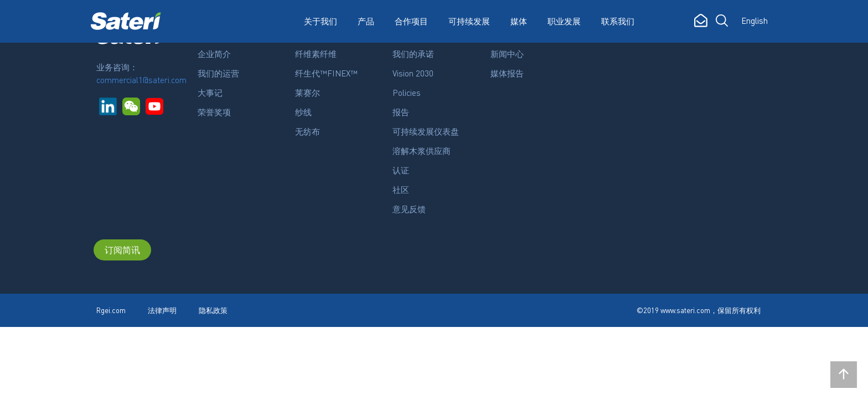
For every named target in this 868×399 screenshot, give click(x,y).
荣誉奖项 (214, 112)
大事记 (210, 93)
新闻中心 (507, 54)
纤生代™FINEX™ (326, 73)
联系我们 (618, 21)
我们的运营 (218, 73)
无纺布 (308, 131)
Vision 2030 (413, 73)
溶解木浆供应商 (422, 151)
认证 (401, 170)
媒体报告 (507, 73)
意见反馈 (409, 209)
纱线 (303, 112)
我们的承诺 (413, 54)
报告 (401, 112)
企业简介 (214, 54)
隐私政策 (213, 310)
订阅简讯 (122, 250)
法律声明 (162, 310)
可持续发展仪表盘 (426, 131)
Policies (407, 93)
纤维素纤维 (316, 54)
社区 (401, 190)
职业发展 (564, 21)
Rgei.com (111, 310)
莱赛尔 (308, 93)
